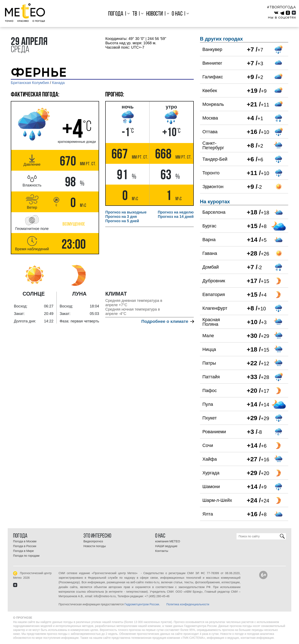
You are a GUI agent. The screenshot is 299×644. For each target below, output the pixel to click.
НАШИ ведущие (166, 546)
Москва (210, 118)
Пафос (210, 390)
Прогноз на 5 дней (122, 221)
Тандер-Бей (215, 159)
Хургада (211, 473)
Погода (116, 14)
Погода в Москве (25, 541)
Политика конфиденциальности (188, 604)
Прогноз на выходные (126, 212)
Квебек (210, 91)
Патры (209, 363)
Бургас (210, 226)
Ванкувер (212, 49)
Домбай (211, 267)
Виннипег (212, 63)
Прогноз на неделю (176, 212)
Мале (208, 336)
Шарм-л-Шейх (217, 500)
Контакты (162, 551)
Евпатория (214, 294)
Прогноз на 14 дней (176, 217)
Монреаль (213, 104)
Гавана (210, 253)
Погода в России (25, 546)
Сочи (208, 445)
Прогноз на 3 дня (121, 217)
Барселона (214, 212)
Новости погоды (95, 546)
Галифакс (213, 77)
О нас (177, 14)
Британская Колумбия (30, 83)
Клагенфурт (215, 308)
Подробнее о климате (168, 321)
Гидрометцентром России (142, 604)
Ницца (209, 349)
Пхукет (210, 418)
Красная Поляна (211, 322)
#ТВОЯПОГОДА (281, 7)
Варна (209, 240)
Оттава (210, 132)
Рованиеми (214, 432)
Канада (58, 83)
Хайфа (210, 459)
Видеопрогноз (93, 541)
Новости (154, 14)
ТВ (135, 14)
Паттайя (211, 377)
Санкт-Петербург (213, 145)
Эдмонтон (213, 187)
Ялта (208, 514)
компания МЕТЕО (168, 541)
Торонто (211, 173)
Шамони (211, 487)
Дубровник (214, 281)
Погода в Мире (23, 551)
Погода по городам (26, 556)
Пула (208, 404)
